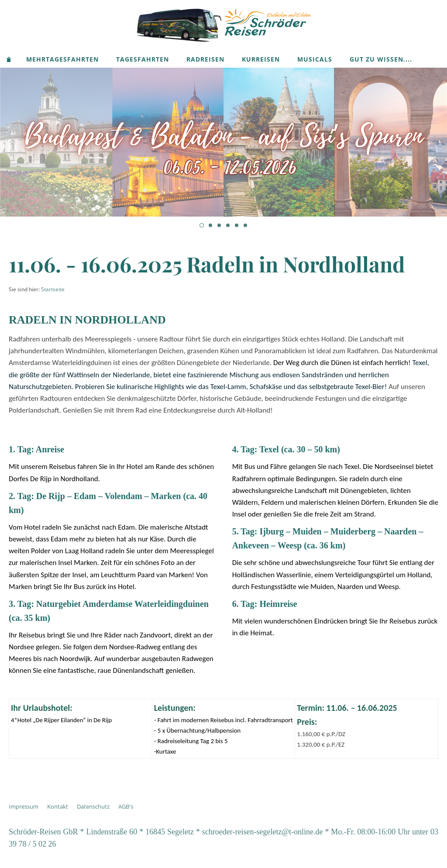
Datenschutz (93, 806)
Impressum (24, 806)
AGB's (126, 806)
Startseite (53, 289)
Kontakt (58, 806)
